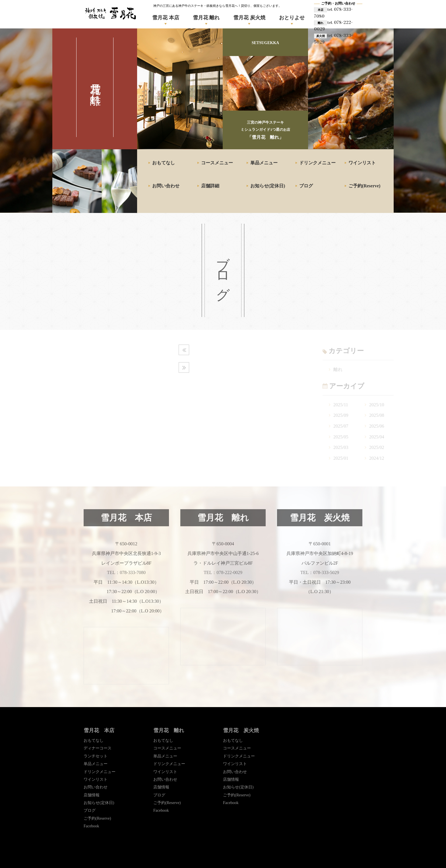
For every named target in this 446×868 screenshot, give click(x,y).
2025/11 (341, 405)
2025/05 (341, 437)
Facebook (91, 826)
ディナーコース (98, 748)
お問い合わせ (166, 186)
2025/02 (377, 447)
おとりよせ (292, 18)
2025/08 (377, 415)
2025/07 (341, 426)
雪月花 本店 (166, 18)
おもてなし (164, 163)
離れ (338, 369)
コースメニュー (217, 163)
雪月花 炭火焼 (249, 18)
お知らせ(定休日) (268, 186)
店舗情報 (92, 795)
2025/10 (377, 405)
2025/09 (341, 415)
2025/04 (377, 437)
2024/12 (377, 458)
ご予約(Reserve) (365, 186)
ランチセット (96, 756)
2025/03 (341, 447)
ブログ (306, 186)
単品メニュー (264, 163)
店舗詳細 (210, 186)
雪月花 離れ (206, 18)
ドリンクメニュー (317, 163)
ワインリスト (362, 163)
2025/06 (377, 426)
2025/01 (341, 458)
